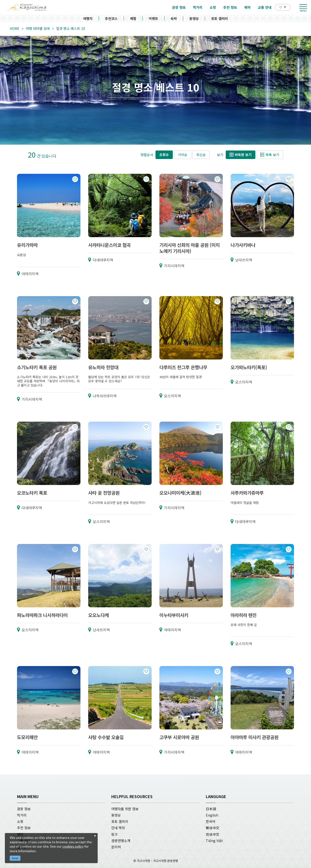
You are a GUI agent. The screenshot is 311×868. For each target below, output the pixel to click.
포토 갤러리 (220, 18)
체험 (133, 18)
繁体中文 (213, 828)
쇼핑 (20, 821)
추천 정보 (24, 828)
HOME (15, 28)
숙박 (174, 18)
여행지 (88, 18)
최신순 (201, 155)
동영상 (194, 18)
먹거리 (22, 815)
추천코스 (111, 18)
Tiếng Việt (214, 841)
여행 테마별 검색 (38, 28)
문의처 (116, 847)
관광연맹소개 (121, 841)
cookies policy (73, 846)
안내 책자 (118, 828)
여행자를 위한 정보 (125, 809)
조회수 (164, 155)
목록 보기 (270, 155)
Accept (15, 858)
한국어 (211, 821)
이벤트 (153, 18)
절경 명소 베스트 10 (71, 28)
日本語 (211, 809)
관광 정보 (24, 809)
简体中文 (213, 834)
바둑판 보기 (241, 155)
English (212, 815)
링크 (114, 834)
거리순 (183, 155)
